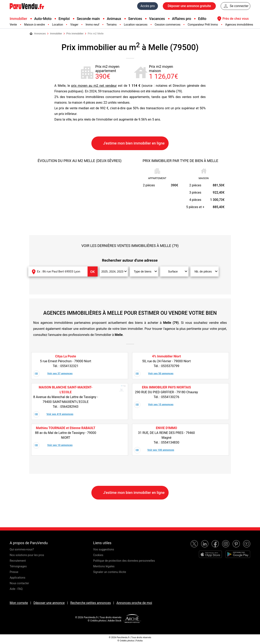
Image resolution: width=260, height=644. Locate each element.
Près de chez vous (232, 19)
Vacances (157, 19)
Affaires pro (181, 19)
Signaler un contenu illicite (110, 572)
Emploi (64, 19)
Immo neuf (92, 25)
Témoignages (18, 566)
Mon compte (19, 603)
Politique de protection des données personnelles (124, 561)
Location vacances (136, 25)
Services (135, 19)
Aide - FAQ (16, 589)
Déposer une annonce (49, 603)
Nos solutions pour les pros (27, 555)
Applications (18, 578)
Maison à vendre (35, 25)
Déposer (189, 6)
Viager (74, 25)
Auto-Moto (43, 19)
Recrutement (18, 561)
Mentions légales (104, 566)
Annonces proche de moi (134, 603)
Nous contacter (19, 583)
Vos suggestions (104, 549)
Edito (202, 19)
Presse (14, 572)
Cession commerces (168, 25)
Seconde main (88, 19)
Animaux (114, 19)
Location (57, 25)
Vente (13, 25)
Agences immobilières (239, 25)
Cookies (98, 555)
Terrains (112, 25)
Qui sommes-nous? (22, 549)
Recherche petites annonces (90, 603)
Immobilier (18, 19)
